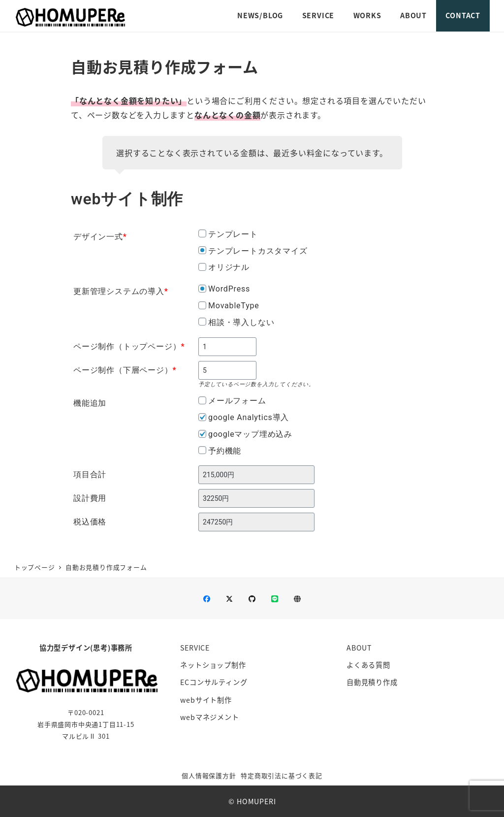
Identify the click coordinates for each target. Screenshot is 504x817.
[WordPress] (202, 289)
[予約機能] (202, 450)
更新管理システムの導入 (121, 291)
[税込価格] (256, 522)
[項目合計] (256, 475)
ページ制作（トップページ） (129, 346)
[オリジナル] (202, 267)
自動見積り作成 (372, 682)
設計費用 (90, 498)
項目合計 (90, 474)
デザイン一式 (100, 237)
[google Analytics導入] (202, 417)
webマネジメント (209, 717)
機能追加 (90, 403)
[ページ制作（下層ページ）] (227, 370)
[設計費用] (256, 498)
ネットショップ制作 (213, 665)
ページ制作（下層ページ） (125, 370)
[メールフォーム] (202, 400)
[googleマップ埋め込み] (202, 434)
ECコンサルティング (214, 682)
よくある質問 (368, 665)
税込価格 (90, 522)
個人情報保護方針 (209, 775)
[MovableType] (202, 305)
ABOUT (359, 648)
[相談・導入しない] (202, 322)
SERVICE (195, 648)
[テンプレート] (202, 233)
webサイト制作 (206, 700)
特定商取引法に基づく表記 (282, 775)
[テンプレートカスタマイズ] (202, 250)
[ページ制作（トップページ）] (227, 347)
